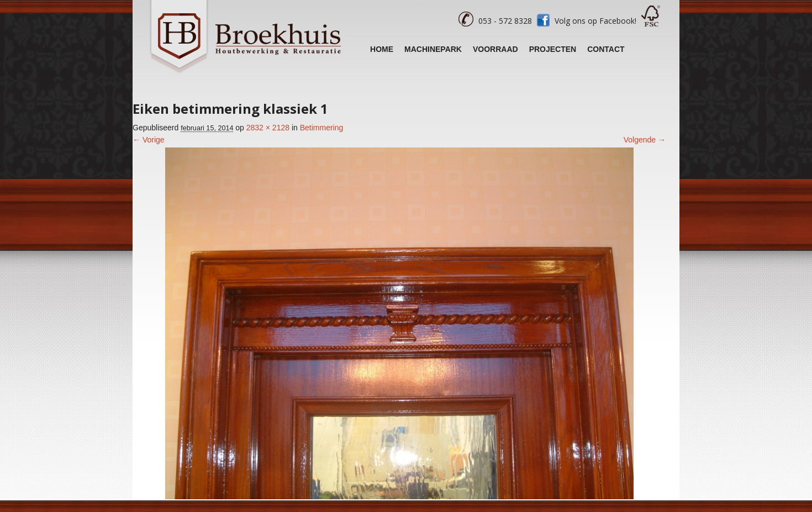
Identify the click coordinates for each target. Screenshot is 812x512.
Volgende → (645, 140)
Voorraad (495, 49)
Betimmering (322, 128)
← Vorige (149, 140)
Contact (606, 49)
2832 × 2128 (268, 128)
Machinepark (433, 49)
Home (382, 49)
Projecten (553, 49)
